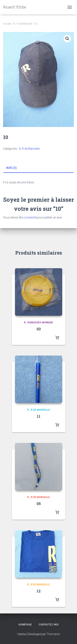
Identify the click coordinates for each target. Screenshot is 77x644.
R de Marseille (25, 24)
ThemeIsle (53, 634)
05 (39, 504)
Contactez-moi (49, 625)
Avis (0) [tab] (11, 168)
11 (39, 416)
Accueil (7, 24)
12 (39, 591)
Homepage (25, 625)
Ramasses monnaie (40, 323)
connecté (30, 217)
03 (39, 329)
